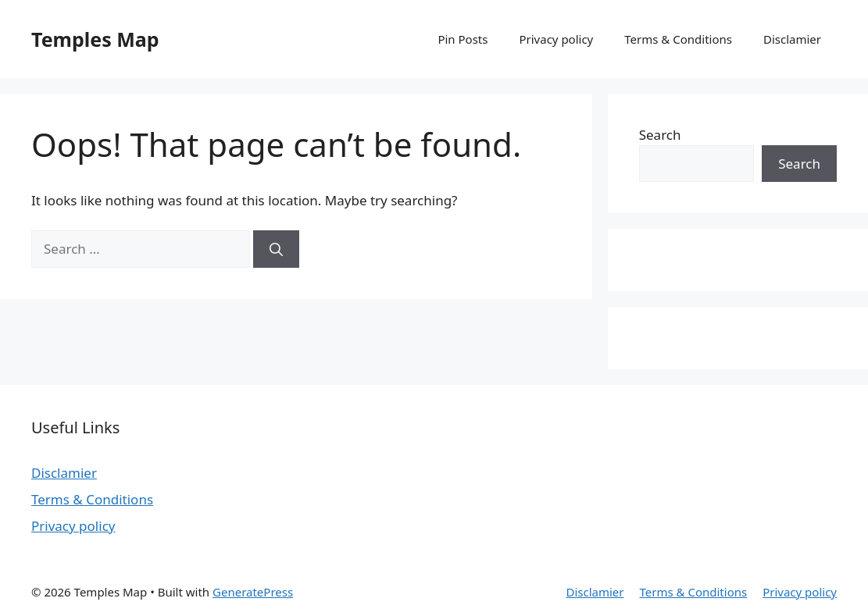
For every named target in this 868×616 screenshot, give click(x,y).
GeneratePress (253, 592)
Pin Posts (463, 39)
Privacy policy (556, 39)
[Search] (276, 249)
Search (660, 135)
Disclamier (792, 39)
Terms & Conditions (678, 39)
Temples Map (95, 39)
